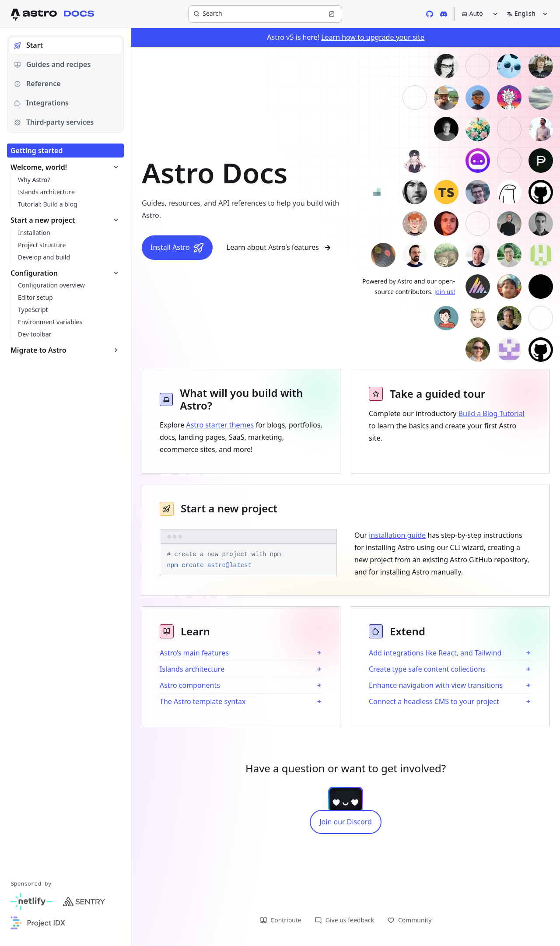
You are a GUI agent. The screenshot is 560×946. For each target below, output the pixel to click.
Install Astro (177, 248)
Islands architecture (192, 669)
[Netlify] (31, 902)
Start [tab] (28, 45)
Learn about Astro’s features (280, 248)
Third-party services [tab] (54, 122)
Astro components (190, 685)
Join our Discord (346, 822)
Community (409, 920)
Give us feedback (344, 920)
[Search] (265, 14)
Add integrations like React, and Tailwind (435, 653)
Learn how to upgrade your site (373, 37)
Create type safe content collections (427, 669)
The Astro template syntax (203, 701)
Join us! (445, 292)
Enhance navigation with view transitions (436, 685)
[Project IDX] (38, 923)
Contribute (281, 920)
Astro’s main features (194, 653)
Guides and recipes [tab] (52, 64)
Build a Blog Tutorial (492, 413)
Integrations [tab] (41, 103)
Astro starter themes (220, 425)
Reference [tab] (37, 84)
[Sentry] (84, 902)
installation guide (397, 535)
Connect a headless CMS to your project (434, 701)
